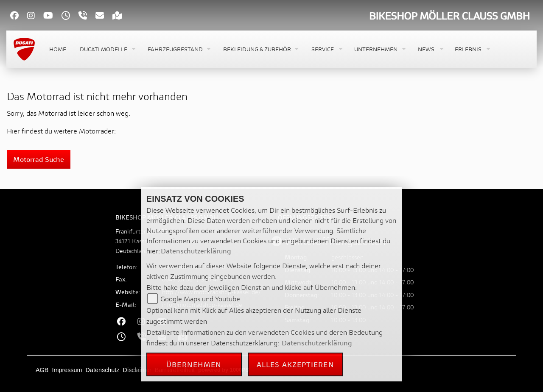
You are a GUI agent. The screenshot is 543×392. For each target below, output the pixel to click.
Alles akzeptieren (295, 364)
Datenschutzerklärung (196, 251)
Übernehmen (194, 364)
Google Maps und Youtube (200, 299)
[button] (107, 49)
